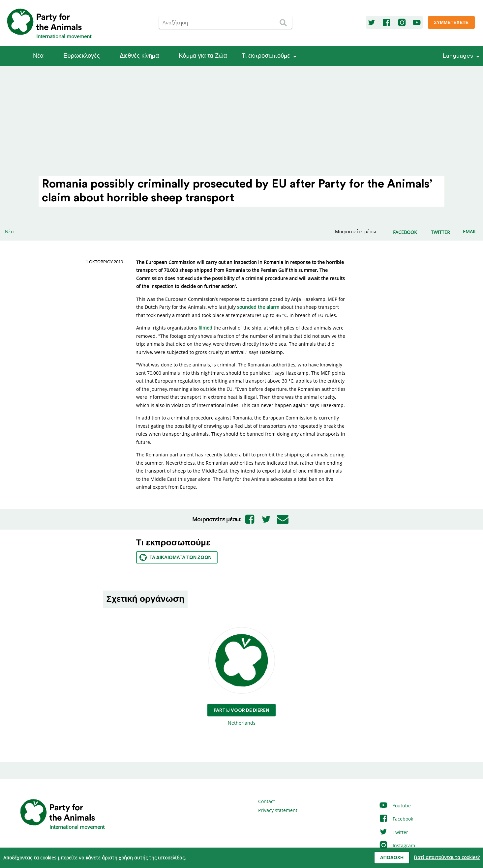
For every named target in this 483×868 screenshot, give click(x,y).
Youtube (395, 806)
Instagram (397, 845)
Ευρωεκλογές (81, 56)
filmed (205, 328)
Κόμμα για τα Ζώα (203, 56)
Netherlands (241, 677)
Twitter (393, 832)
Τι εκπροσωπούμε (266, 56)
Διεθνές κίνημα (139, 56)
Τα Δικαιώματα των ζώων (176, 557)
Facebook (396, 819)
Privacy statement (278, 810)
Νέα (38, 56)
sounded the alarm (258, 307)
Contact (267, 801)
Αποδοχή (392, 858)
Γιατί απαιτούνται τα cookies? (447, 857)
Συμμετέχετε (451, 23)
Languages (458, 56)
